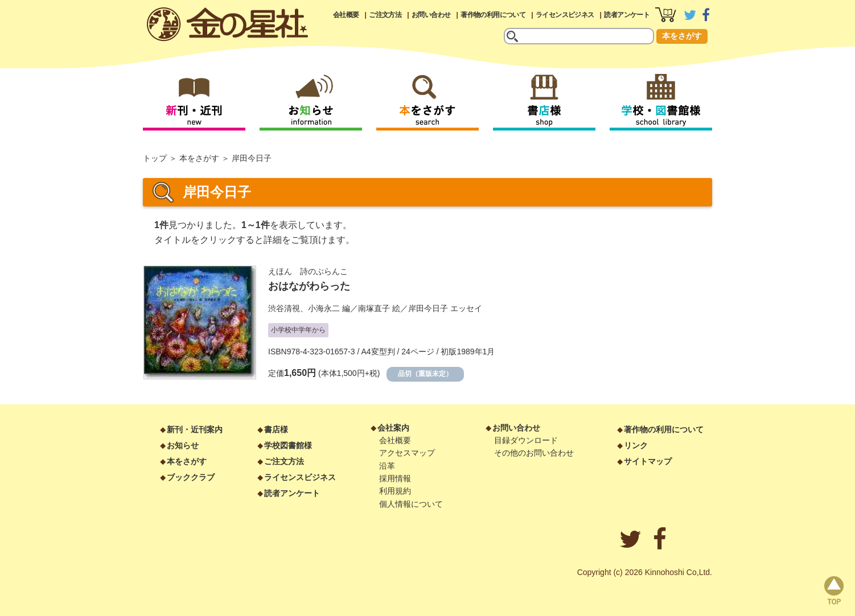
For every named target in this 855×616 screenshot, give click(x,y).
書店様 (276, 429)
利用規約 (395, 491)
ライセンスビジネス (565, 15)
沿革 (387, 466)
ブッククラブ (191, 477)
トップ (155, 158)
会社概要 (346, 15)
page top (834, 590)
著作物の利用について (493, 15)
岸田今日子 (428, 308)
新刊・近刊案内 (195, 429)
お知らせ (183, 445)
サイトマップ (648, 461)
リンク (636, 445)
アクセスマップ (407, 453)
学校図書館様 (288, 445)
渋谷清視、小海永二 (304, 308)
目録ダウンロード (526, 440)
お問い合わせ (431, 15)
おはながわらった (309, 286)
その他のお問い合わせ (534, 453)
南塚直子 (374, 308)
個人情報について (411, 504)
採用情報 (395, 478)
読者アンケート (627, 15)
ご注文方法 (385, 15)
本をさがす (682, 36)
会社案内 (393, 428)
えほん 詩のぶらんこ (308, 271)
